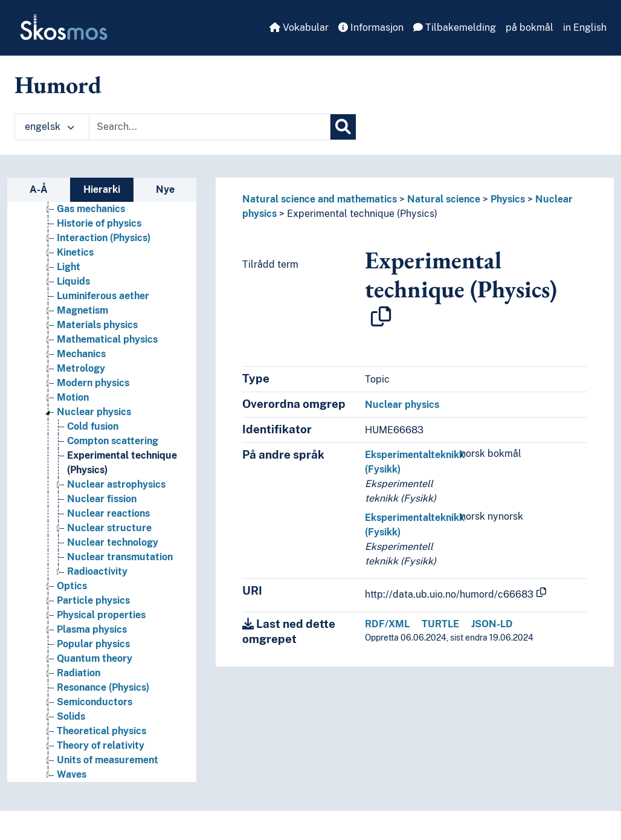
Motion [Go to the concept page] (73, 397)
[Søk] (343, 127)
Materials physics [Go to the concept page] (97, 325)
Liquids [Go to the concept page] (73, 281)
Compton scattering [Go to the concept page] (113, 441)
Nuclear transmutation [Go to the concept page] (120, 557)
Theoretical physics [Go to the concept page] (101, 731)
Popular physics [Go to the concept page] (93, 644)
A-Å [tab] (39, 189)
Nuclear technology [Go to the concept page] (113, 542)
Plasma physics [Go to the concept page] (92, 629)
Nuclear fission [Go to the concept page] (102, 499)
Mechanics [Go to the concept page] (81, 354)
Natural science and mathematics (320, 199)
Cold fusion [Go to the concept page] (93, 426)
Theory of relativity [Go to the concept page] (101, 745)
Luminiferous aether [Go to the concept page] (103, 296)
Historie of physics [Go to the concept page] (99, 223)
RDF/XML (387, 624)
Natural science (444, 199)
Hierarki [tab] (102, 189)
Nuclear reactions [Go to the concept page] (108, 513)
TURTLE (440, 624)
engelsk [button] (50, 127)
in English (585, 27)
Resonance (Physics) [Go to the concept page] (103, 687)
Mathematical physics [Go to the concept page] (107, 339)
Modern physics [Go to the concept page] (93, 383)
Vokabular (299, 27)
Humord (58, 85)
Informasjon (371, 27)
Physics (508, 199)
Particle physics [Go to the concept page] (93, 600)
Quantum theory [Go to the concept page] (95, 658)
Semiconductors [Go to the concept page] (95, 702)
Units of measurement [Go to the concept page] (108, 760)
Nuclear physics (402, 405)
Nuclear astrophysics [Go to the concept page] (116, 484)
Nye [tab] (165, 189)
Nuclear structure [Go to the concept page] (109, 528)
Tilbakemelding (455, 27)
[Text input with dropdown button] (210, 127)
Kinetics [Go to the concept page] (75, 252)
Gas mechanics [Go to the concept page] (91, 209)
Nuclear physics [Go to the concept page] (94, 412)
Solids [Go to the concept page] (71, 716)
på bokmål (529, 27)
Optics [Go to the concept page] (72, 586)
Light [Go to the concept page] (69, 267)
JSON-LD (492, 624)
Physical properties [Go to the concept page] (101, 615)
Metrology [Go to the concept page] (81, 368)
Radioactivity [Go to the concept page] (97, 571)
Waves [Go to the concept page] (72, 774)
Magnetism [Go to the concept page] (82, 310)
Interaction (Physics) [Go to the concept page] (104, 238)
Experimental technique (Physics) (362, 214)
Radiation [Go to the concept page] (79, 673)
